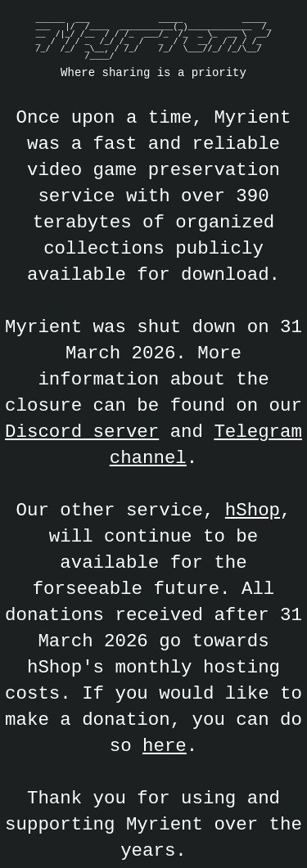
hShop (253, 510)
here (165, 746)
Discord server (82, 432)
